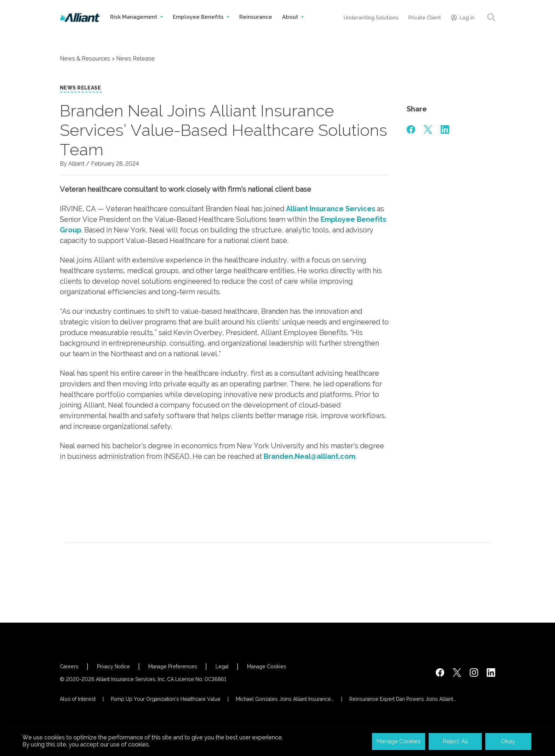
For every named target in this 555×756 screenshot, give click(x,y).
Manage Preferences (173, 666)
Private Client (425, 18)
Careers (69, 666)
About (293, 24)
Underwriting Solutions (371, 18)
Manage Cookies (267, 666)
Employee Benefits (201, 24)
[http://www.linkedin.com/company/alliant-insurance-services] (491, 673)
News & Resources (85, 59)
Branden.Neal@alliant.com (310, 456)
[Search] (491, 17)
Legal (222, 666)
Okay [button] (508, 741)
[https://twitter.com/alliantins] (457, 673)
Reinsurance (256, 17)
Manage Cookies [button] (398, 741)
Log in (463, 18)
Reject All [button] (455, 741)
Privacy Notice (113, 666)
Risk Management (136, 24)
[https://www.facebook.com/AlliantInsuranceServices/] (440, 673)
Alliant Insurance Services (331, 209)
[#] (411, 129)
